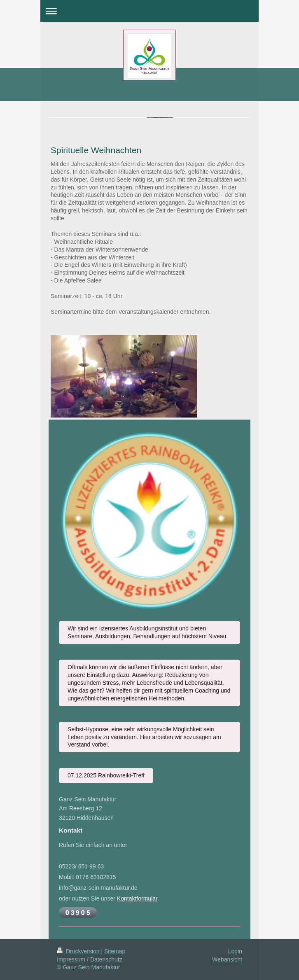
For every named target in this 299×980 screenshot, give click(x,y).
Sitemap (115, 951)
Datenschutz (106, 959)
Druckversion (79, 951)
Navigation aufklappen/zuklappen (149, 11)
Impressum (71, 959)
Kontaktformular (137, 898)
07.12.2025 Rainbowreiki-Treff (106, 775)
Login (235, 951)
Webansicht (227, 959)
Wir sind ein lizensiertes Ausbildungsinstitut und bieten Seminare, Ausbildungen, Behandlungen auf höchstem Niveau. (148, 632)
